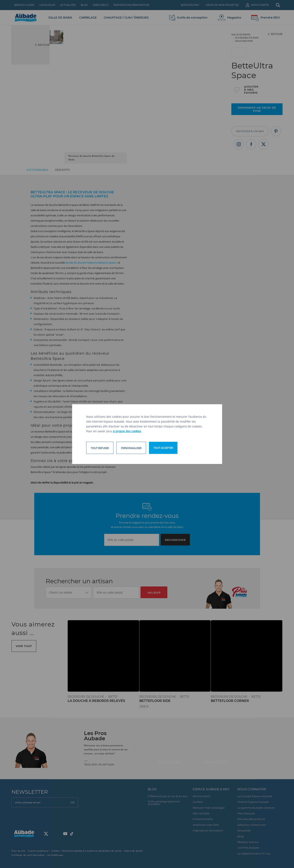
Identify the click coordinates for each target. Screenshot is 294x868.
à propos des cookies (127, 431)
